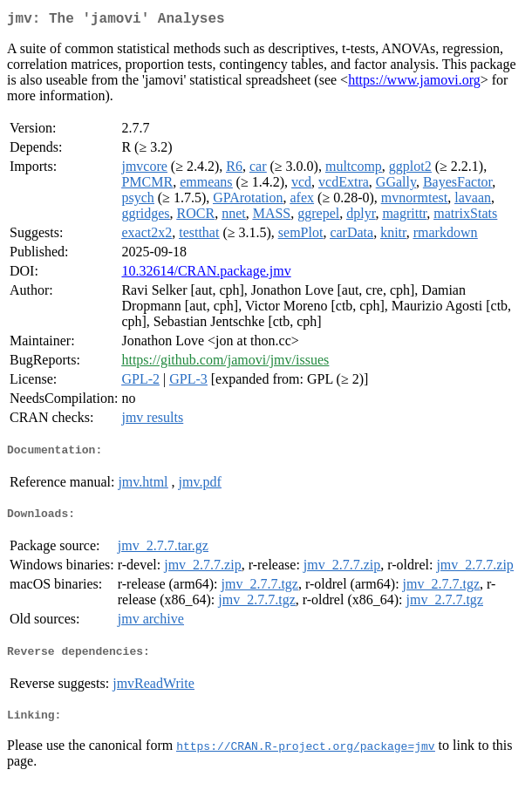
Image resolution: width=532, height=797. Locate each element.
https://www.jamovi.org (414, 83)
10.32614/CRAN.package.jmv (206, 274)
